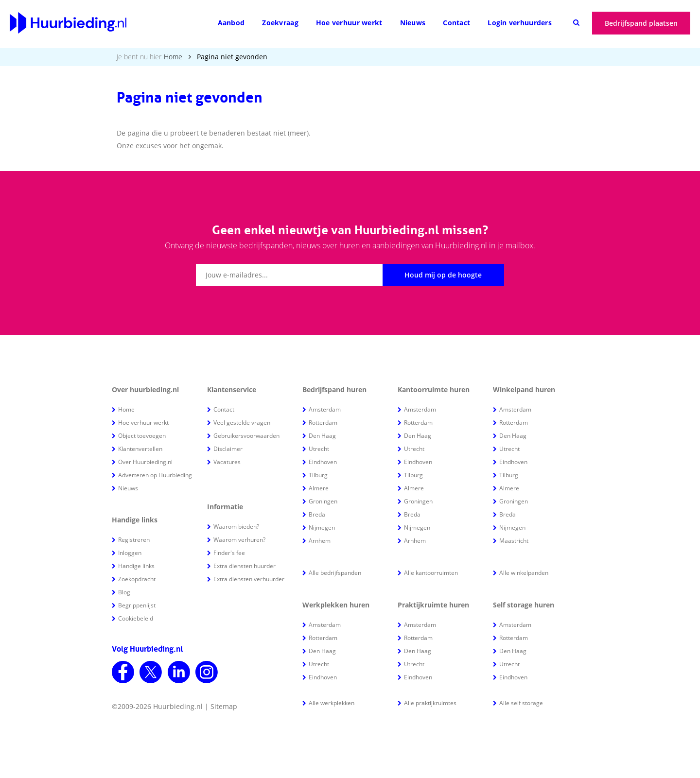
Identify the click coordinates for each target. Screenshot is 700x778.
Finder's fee (229, 553)
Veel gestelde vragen (242, 423)
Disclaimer (228, 449)
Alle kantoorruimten (431, 573)
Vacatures (227, 462)
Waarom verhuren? (239, 540)
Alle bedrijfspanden (335, 573)
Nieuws (413, 23)
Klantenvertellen (140, 449)
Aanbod (231, 23)
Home (173, 57)
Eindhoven (323, 462)
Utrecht (319, 449)
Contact (456, 23)
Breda (317, 514)
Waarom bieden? (236, 527)
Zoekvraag (280, 23)
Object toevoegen (142, 436)
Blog (124, 592)
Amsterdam (325, 409)
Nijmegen (322, 527)
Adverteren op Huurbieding (155, 475)
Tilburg (318, 475)
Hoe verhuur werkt (349, 23)
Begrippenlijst (137, 605)
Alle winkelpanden (524, 573)
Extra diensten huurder (245, 566)
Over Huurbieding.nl (145, 462)
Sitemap (224, 706)
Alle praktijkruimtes (430, 703)
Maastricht (514, 541)
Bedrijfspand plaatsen (641, 23)
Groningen (323, 501)
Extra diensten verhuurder (249, 579)
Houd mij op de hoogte (443, 275)
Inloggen (130, 553)
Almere (319, 488)
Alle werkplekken (332, 703)
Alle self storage (521, 703)
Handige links (136, 566)
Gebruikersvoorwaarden (246, 436)
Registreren (134, 540)
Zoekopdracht (137, 579)
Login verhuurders (520, 23)
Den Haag (322, 436)
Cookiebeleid (136, 618)
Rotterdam (323, 423)
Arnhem (320, 541)
